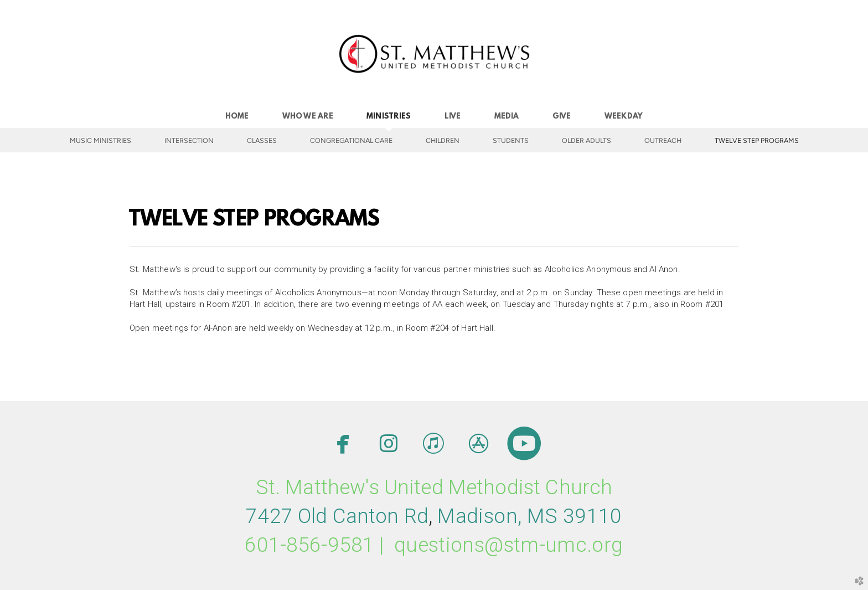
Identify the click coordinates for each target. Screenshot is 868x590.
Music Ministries (100, 140)
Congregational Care (351, 140)
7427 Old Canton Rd (337, 516)
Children (443, 140)
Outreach (663, 140)
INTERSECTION (189, 140)
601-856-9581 (309, 545)
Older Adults (587, 140)
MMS (529, 516)
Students (511, 140)
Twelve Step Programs (757, 140)
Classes (262, 140)
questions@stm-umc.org (509, 545)
